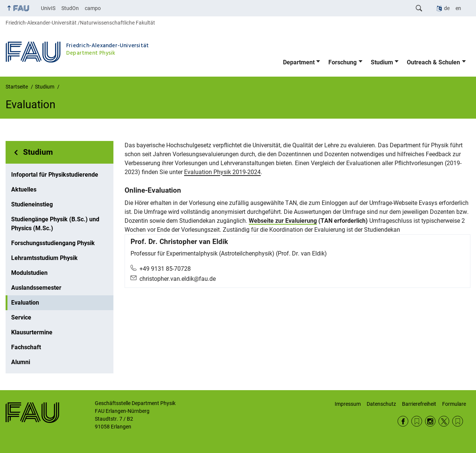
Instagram (430, 421)
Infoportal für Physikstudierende (55, 175)
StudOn (70, 8)
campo (93, 8)
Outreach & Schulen (433, 62)
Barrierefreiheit (419, 404)
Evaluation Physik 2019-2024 (222, 172)
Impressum (348, 404)
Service (21, 317)
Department (299, 62)
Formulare (454, 404)
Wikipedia (458, 421)
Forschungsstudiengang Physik (53, 243)
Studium (382, 62)
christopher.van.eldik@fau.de (178, 279)
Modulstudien (29, 273)
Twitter (444, 421)
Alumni (21, 362)
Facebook (403, 421)
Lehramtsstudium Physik (44, 258)
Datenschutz (381, 404)
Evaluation (25, 303)
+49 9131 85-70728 (165, 269)
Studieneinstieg (32, 204)
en (458, 8)
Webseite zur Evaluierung (283, 221)
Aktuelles (24, 189)
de (447, 8)
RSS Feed (417, 421)
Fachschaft (26, 347)
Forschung (342, 62)
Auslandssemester (36, 288)
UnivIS (48, 8)
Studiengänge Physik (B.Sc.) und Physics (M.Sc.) (55, 224)
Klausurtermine (32, 332)
